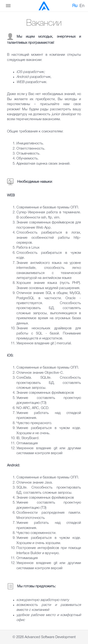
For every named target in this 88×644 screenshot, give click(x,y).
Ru (75, 6)
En (82, 6)
